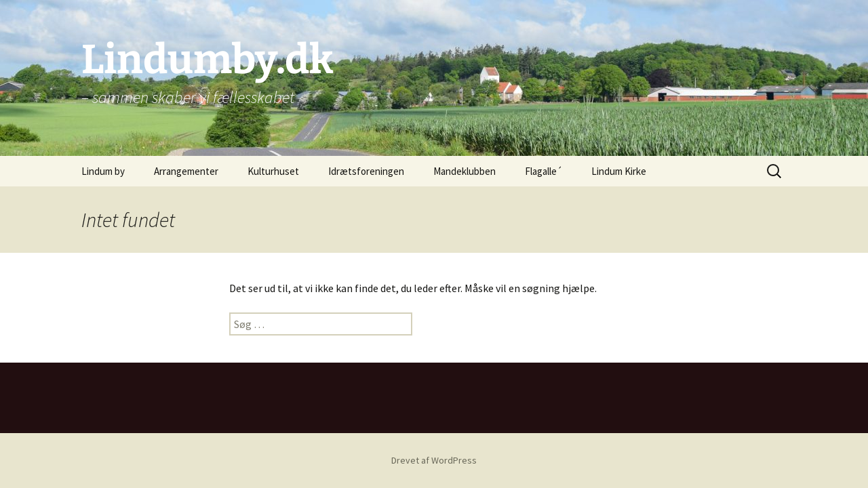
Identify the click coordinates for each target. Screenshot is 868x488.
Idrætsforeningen (366, 171)
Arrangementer (186, 171)
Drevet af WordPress (434, 460)
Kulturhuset (273, 171)
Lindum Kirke (619, 171)
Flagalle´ (544, 171)
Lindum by (103, 171)
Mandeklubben (465, 171)
